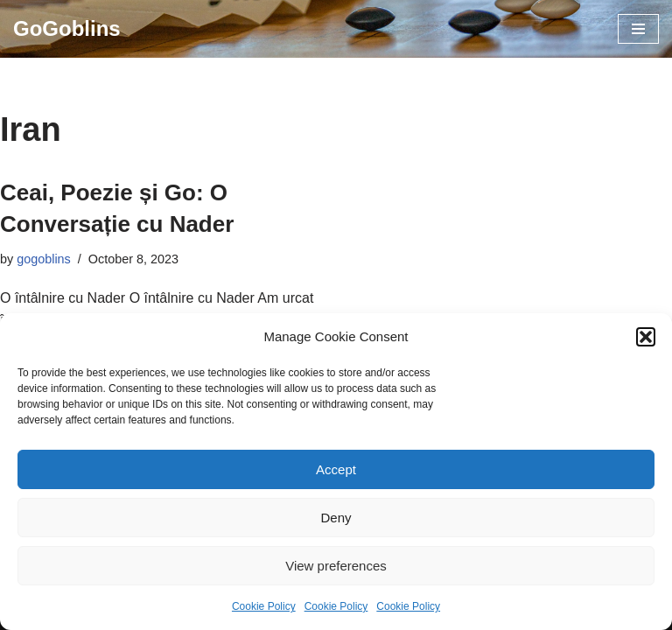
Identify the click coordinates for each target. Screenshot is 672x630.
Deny (336, 518)
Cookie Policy (264, 606)
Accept (336, 469)
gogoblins (44, 259)
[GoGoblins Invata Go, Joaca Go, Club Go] (67, 29)
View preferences (336, 566)
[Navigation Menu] (638, 29)
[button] (646, 337)
